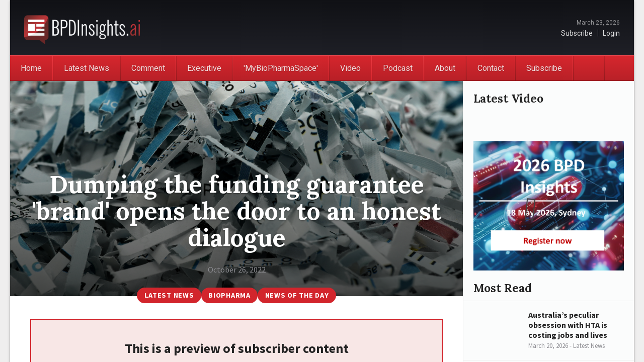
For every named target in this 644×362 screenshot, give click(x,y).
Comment (148, 68)
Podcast (398, 68)
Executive (204, 68)
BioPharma (229, 295)
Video (350, 68)
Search (619, 68)
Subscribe (577, 33)
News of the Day (297, 295)
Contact (491, 68)
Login (611, 33)
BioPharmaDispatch (82, 28)
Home (31, 68)
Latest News (87, 68)
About (445, 68)
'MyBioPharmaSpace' (281, 68)
